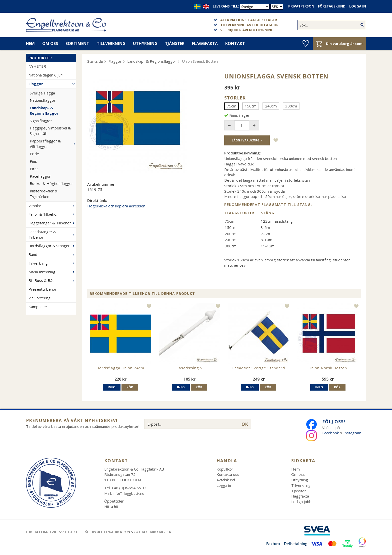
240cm (271, 106)
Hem (30, 43)
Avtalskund (226, 480)
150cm (251, 106)
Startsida (95, 61)
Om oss (50, 43)
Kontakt (235, 43)
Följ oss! (334, 422)
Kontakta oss (228, 474)
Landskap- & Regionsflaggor (44, 110)
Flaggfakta (205, 43)
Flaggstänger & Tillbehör (52, 223)
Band (52, 254)
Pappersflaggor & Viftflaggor (53, 144)
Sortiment (77, 43)
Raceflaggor (40, 176)
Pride (34, 154)
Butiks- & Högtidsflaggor (51, 183)
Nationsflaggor (43, 100)
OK (245, 424)
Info (112, 387)
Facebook (330, 433)
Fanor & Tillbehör (52, 214)
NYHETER (37, 66)
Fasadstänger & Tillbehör (52, 234)
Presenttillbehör (42, 289)
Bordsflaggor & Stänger (52, 246)
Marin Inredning (52, 272)
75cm (231, 106)
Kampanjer (38, 307)
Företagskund (332, 6)
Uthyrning (145, 43)
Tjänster (175, 43)
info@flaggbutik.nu (128, 493)
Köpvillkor (225, 469)
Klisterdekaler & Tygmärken (44, 194)
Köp (130, 387)
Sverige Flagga (42, 93)
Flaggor (52, 84)
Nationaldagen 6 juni (46, 75)
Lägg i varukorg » (247, 140)
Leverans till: (226, 6)
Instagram (353, 433)
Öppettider (114, 501)
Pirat (34, 169)
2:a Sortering (39, 298)
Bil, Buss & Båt (52, 280)
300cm (291, 106)
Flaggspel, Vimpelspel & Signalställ (50, 131)
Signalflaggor (41, 121)
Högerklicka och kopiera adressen (116, 206)
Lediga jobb (301, 502)
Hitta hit (111, 507)
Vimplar (52, 206)
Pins (33, 161)
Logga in (358, 6)
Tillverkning (111, 43)
